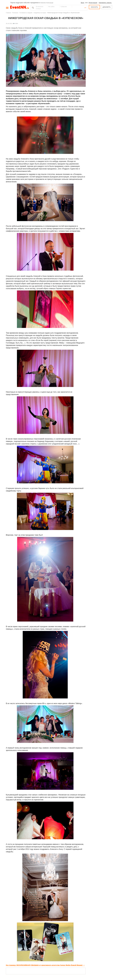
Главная (8, 13)
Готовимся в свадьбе (26, 13)
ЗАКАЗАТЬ (94, 7)
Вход (82, 3)
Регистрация (93, 3)
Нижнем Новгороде (47, 3)
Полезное (15, 13)
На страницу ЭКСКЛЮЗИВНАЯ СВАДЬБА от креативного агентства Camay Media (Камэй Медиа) (45, 965)
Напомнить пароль (105, 3)
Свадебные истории (40, 13)
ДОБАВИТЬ (107, 7)
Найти (33, 8)
